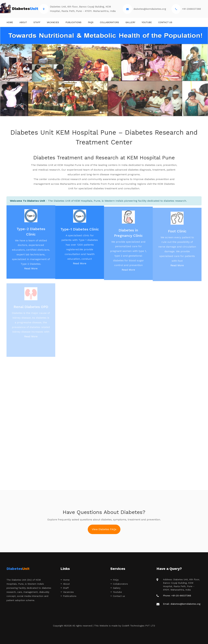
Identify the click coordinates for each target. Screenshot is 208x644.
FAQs (91, 22)
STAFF (37, 22)
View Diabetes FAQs (104, 529)
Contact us (165, 22)
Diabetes (22, 9)
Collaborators (109, 22)
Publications (73, 22)
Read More (31, 270)
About (23, 22)
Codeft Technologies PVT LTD (138, 626)
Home (10, 22)
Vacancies (53, 22)
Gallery (130, 22)
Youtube (147, 22)
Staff (65, 588)
